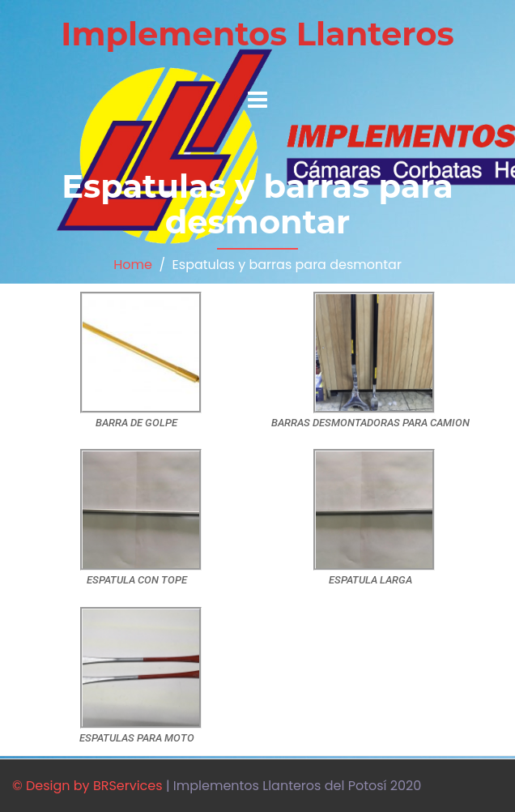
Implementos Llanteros (257, 34)
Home (133, 265)
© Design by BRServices (87, 786)
